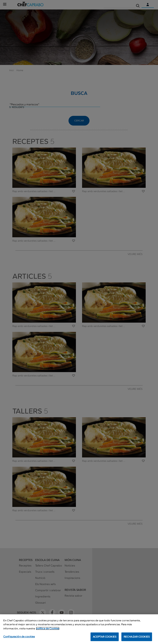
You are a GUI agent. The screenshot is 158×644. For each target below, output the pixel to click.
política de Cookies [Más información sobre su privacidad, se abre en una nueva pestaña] (48, 629)
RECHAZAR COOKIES (137, 637)
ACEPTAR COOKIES (105, 637)
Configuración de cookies (19, 637)
